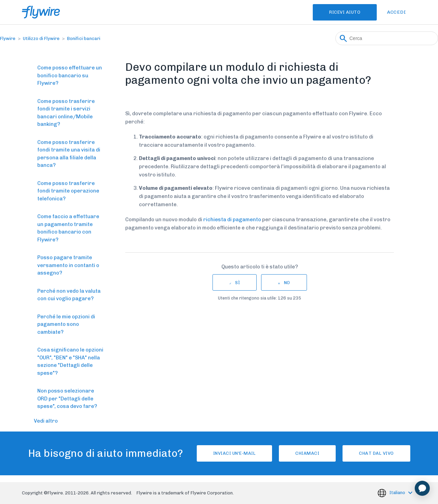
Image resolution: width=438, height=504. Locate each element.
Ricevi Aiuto (345, 12)
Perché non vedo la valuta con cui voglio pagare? (69, 295)
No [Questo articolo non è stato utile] (287, 283)
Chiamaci (307, 453)
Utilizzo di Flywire (41, 38)
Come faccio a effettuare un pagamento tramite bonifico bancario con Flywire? (68, 228)
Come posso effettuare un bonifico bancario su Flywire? (70, 75)
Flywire (8, 38)
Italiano (398, 493)
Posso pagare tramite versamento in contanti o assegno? (68, 265)
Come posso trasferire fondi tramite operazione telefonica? (68, 191)
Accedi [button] (396, 12)
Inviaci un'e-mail (235, 453)
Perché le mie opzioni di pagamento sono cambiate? (66, 324)
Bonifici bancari (84, 38)
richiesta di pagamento (232, 220)
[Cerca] (387, 38)
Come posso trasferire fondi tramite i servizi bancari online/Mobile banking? (66, 113)
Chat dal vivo (376, 453)
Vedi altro (46, 421)
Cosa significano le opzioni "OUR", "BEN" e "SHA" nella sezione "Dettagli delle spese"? (70, 361)
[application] (422, 488)
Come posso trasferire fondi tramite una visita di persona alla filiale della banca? (69, 154)
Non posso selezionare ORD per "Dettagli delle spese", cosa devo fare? (67, 399)
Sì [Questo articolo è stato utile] (237, 283)
